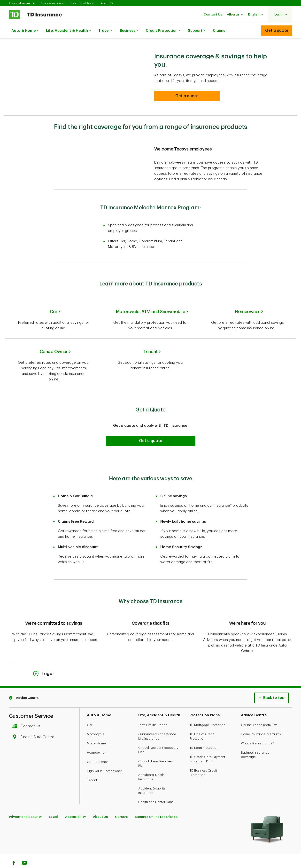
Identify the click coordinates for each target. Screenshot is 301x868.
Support (197, 31)
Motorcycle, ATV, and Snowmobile (151, 300)
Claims (219, 31)
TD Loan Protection (204, 736)
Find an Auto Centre (35, 725)
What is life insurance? (258, 731)
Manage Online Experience (156, 805)
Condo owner (97, 750)
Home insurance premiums (261, 722)
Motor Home (96, 731)
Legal (53, 805)
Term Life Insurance (153, 713)
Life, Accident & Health (69, 31)
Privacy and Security (25, 805)
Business (129, 31)
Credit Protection (163, 31)
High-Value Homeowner (104, 759)
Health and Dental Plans (156, 790)
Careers (121, 805)
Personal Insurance (22, 3)
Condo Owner (54, 339)
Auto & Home (25, 31)
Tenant (150, 339)
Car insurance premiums (259, 713)
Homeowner (247, 300)
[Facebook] (14, 851)
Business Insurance (52, 3)
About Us (100, 805)
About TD (107, 3)
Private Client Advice (82, 3)
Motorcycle (96, 722)
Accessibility (75, 805)
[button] (213, 14)
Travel (105, 31)
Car (54, 300)
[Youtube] (24, 851)
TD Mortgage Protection (208, 713)
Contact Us (27, 714)
